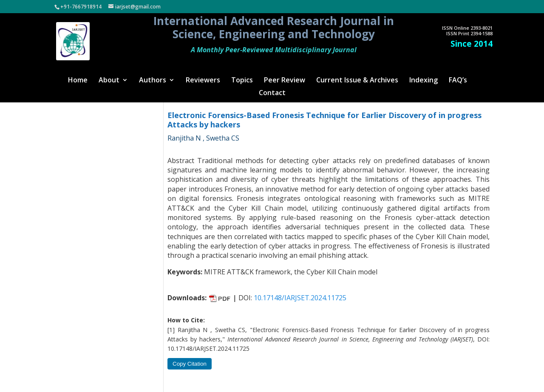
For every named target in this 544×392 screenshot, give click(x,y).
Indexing (424, 81)
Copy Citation (190, 364)
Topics (242, 81)
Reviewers (203, 81)
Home (78, 81)
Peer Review (285, 81)
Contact (272, 93)
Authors (153, 81)
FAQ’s (458, 81)
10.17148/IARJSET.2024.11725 (300, 298)
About (109, 81)
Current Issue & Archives (357, 81)
